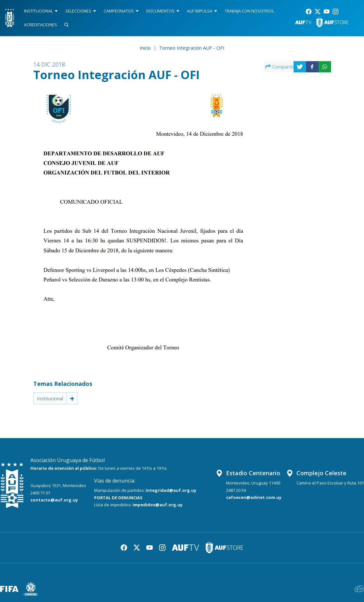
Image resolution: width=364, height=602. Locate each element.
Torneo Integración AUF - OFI (192, 48)
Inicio (145, 48)
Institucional (50, 398)
